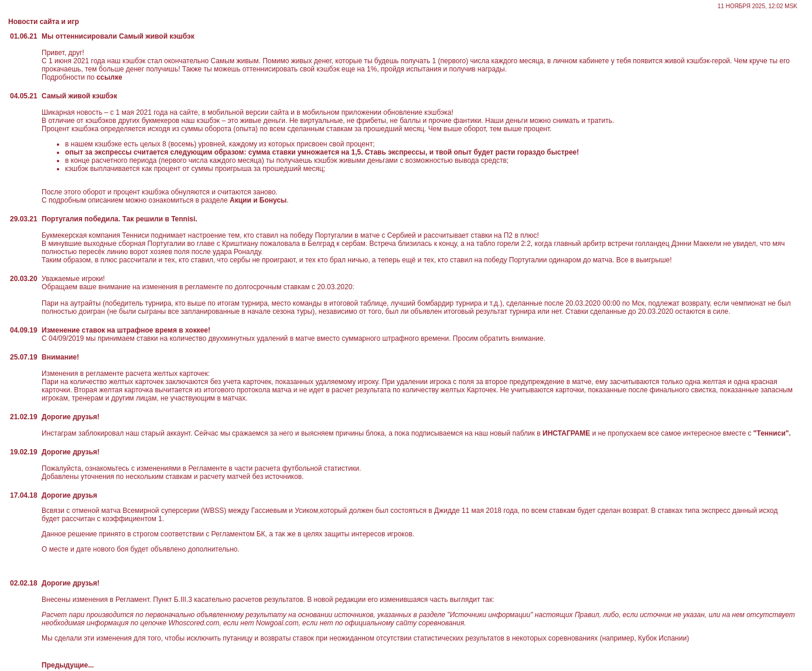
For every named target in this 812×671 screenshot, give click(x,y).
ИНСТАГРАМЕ (567, 433)
